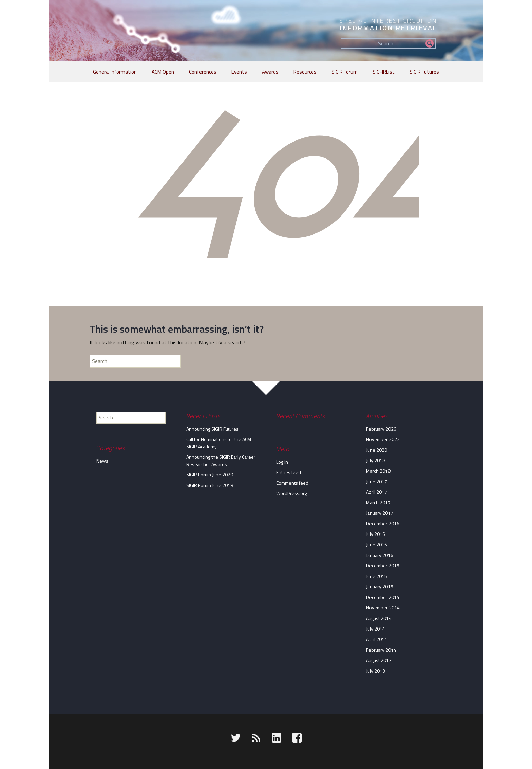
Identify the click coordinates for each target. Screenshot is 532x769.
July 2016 (376, 534)
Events (239, 72)
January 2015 (380, 587)
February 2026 (381, 429)
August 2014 (379, 618)
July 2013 (376, 671)
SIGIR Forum (345, 72)
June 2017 (377, 481)
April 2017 (377, 492)
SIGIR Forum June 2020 (210, 475)
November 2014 (383, 608)
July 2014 (376, 629)
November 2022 (383, 439)
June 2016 (377, 545)
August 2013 (379, 660)
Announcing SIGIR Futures (212, 429)
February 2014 (381, 650)
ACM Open (163, 72)
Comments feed (292, 483)
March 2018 (378, 471)
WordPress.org (292, 493)
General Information (115, 72)
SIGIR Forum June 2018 (210, 485)
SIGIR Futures (424, 72)
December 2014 (383, 597)
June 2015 (377, 576)
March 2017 (378, 502)
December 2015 (383, 566)
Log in (282, 462)
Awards (270, 72)
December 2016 (383, 523)
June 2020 (377, 450)
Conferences (203, 72)
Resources (305, 72)
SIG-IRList (384, 72)
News (102, 461)
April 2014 (377, 639)
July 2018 (376, 460)
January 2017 (380, 513)
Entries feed (289, 472)
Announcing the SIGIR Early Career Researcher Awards (221, 461)
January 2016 (380, 555)
